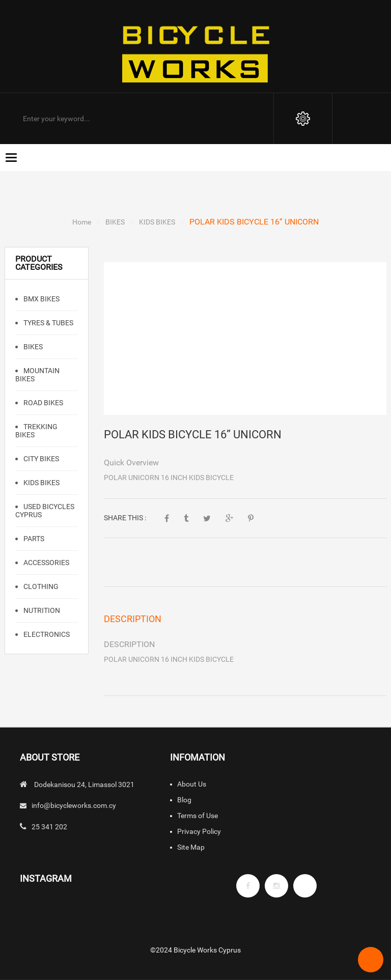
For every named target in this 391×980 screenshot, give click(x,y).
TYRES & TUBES (48, 323)
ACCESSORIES (46, 563)
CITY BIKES (40, 459)
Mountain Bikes (37, 375)
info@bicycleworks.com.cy (74, 805)
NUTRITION (41, 610)
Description (133, 619)
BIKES (115, 222)
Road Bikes (43, 403)
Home (82, 222)
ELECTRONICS (46, 634)
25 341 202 (49, 827)
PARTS (33, 539)
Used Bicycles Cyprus (45, 511)
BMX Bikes (41, 299)
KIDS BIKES (157, 222)
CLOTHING (40, 586)
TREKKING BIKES (36, 431)
